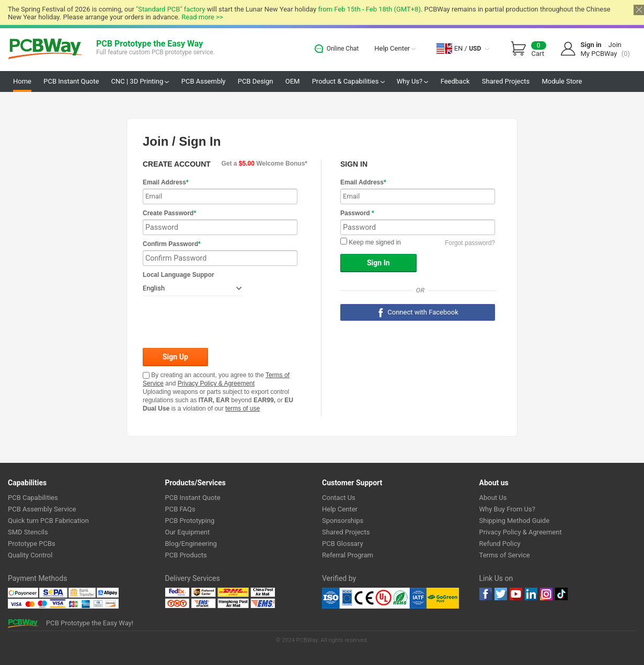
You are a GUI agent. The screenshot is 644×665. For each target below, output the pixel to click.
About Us (493, 498)
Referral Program (348, 555)
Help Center (395, 48)
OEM (293, 81)
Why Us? (413, 81)
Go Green (443, 598)
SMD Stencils (28, 532)
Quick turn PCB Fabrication (48, 521)
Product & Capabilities (348, 81)
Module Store (562, 81)
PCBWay (45, 49)
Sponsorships (343, 521)
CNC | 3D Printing (140, 81)
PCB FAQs (180, 509)
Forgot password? (470, 243)
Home (22, 81)
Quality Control (30, 555)
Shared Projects (506, 81)
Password (357, 213)
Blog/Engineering (191, 544)
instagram (546, 594)
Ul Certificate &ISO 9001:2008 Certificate (374, 598)
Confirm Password (172, 244)
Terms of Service (505, 555)
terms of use (243, 409)
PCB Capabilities (33, 498)
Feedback (455, 81)
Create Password (169, 213)
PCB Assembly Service (42, 509)
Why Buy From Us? (507, 509)
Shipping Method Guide (515, 521)
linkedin (531, 594)
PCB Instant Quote (71, 81)
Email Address (166, 182)
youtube (516, 594)
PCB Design (256, 81)
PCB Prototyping (190, 521)
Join (615, 45)
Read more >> (202, 17)
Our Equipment (188, 532)
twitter (501, 594)
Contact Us (339, 498)
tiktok (561, 594)
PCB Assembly (204, 81)
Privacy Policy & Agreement (216, 383)
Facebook (486, 594)
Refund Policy (500, 544)
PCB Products (186, 555)
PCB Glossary (343, 544)
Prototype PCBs (32, 544)
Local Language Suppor (179, 275)
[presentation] (222, 323)
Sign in (591, 45)
